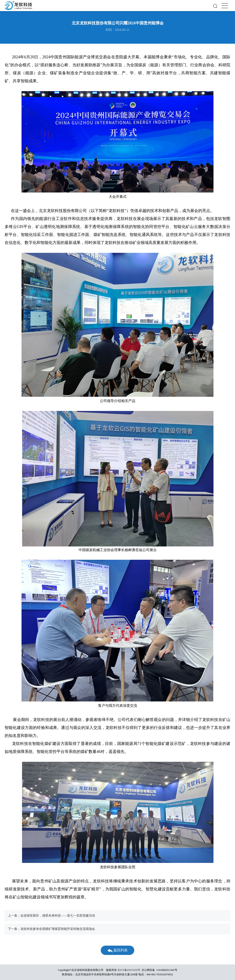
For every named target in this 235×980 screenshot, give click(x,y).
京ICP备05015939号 (129, 970)
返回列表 (117, 950)
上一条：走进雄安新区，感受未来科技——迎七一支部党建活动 (51, 916)
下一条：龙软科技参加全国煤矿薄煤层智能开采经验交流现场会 (51, 929)
